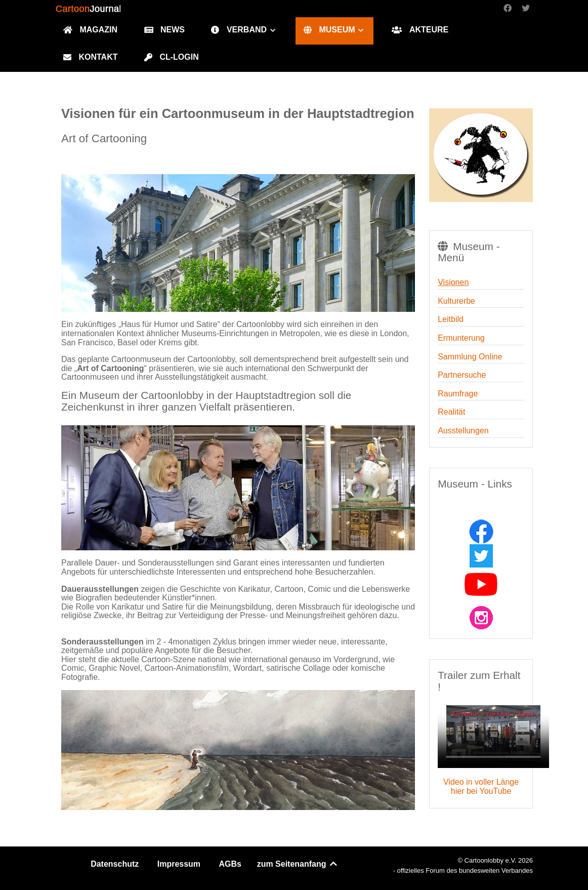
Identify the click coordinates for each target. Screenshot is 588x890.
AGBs (230, 864)
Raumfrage (458, 394)
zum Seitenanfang (298, 864)
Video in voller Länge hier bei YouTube (481, 786)
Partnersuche (462, 375)
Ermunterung (461, 338)
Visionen (453, 282)
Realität (451, 412)
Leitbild (451, 319)
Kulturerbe (456, 301)
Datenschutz (115, 864)
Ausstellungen (463, 431)
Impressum (179, 864)
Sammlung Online (470, 357)
